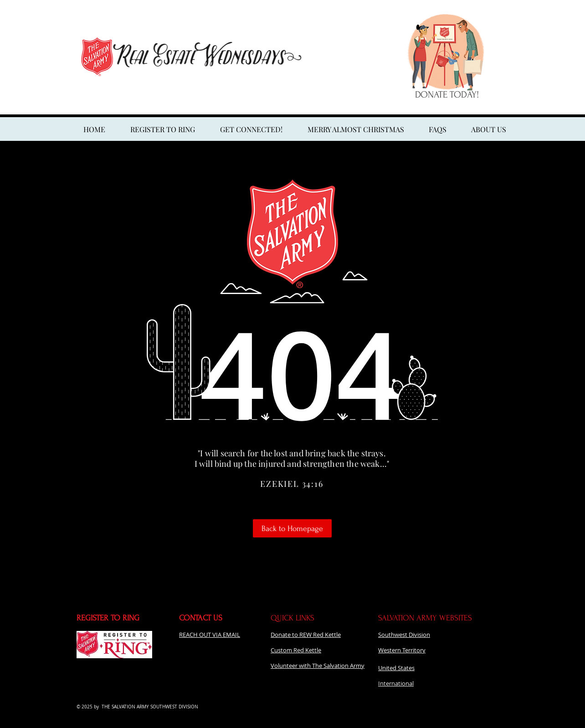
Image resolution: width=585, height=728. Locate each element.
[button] (356, 129)
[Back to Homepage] (292, 528)
